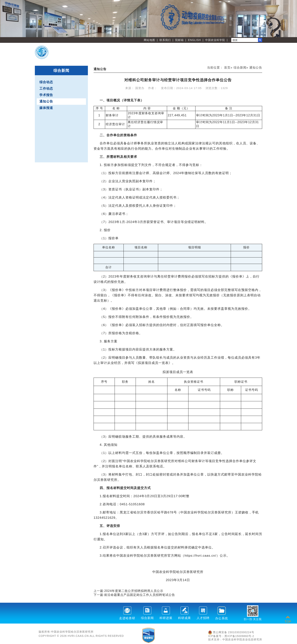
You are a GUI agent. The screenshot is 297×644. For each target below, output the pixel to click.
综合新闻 (240, 68)
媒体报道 (46, 108)
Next (292, 19)
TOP (288, 619)
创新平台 (217, 49)
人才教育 (247, 49)
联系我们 (165, 40)
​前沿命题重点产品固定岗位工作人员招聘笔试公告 (140, 595)
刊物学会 (188, 56)
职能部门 (158, 56)
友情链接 (247, 56)
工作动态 (46, 89)
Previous (5, 19)
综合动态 (46, 82)
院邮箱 (179, 40)
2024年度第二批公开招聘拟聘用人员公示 (134, 591)
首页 (227, 68)
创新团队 (188, 49)
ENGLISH (194, 40)
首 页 (158, 49)
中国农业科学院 (215, 40)
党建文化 (217, 56)
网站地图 (149, 40)
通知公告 (46, 101)
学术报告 (46, 95)
